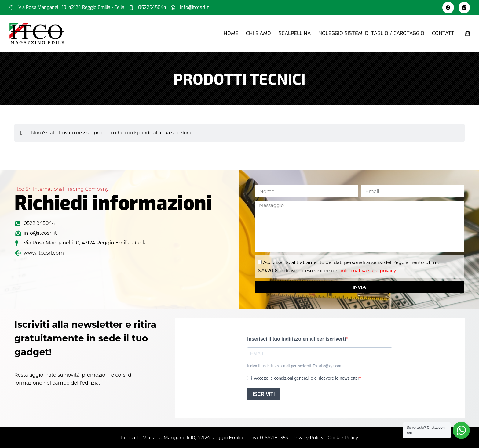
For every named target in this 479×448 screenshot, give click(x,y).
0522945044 (152, 7)
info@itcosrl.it (194, 7)
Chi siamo (258, 33)
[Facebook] (448, 8)
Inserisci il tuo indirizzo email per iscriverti (296, 339)
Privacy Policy (308, 437)
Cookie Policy (343, 437)
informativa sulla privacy (368, 271)
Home (231, 33)
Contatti (444, 33)
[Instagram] (464, 8)
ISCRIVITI (264, 394)
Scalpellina (295, 33)
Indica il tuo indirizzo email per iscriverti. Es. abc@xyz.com (295, 366)
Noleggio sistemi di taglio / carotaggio (371, 33)
